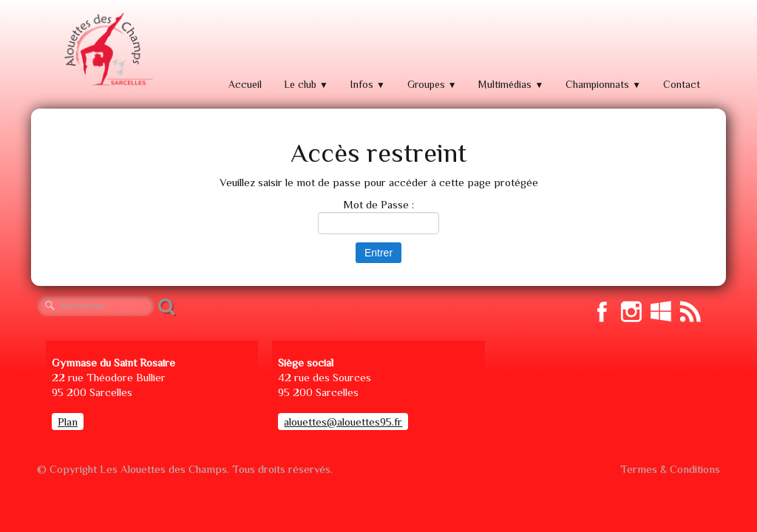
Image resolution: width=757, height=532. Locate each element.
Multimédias (511, 84)
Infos (368, 84)
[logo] (106, 50)
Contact (682, 84)
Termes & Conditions (670, 469)
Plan (68, 422)
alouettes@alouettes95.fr (343, 422)
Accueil (245, 84)
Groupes (432, 84)
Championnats (603, 84)
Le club (306, 84)
